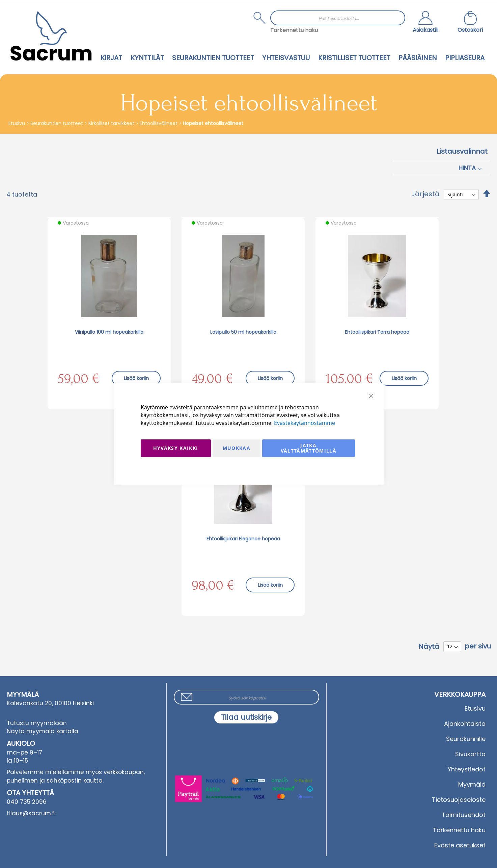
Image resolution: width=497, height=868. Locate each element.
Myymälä (472, 784)
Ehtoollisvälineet (159, 123)
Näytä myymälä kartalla (43, 731)
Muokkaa (237, 448)
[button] (425, 23)
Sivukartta (470, 754)
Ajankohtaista (465, 724)
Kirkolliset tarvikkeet (112, 123)
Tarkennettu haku (294, 30)
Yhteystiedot (467, 769)
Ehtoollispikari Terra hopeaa (377, 332)
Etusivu (17, 123)
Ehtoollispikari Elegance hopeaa (243, 539)
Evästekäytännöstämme (305, 423)
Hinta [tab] (467, 168)
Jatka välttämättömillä (309, 448)
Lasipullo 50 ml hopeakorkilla (243, 332)
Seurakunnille (466, 739)
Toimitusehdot (464, 815)
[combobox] (338, 18)
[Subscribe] (246, 717)
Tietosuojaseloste (459, 800)
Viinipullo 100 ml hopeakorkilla (109, 332)
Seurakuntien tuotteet (57, 123)
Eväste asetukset (460, 845)
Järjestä (425, 194)
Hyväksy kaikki (176, 448)
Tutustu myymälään (37, 723)
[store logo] (51, 36)
